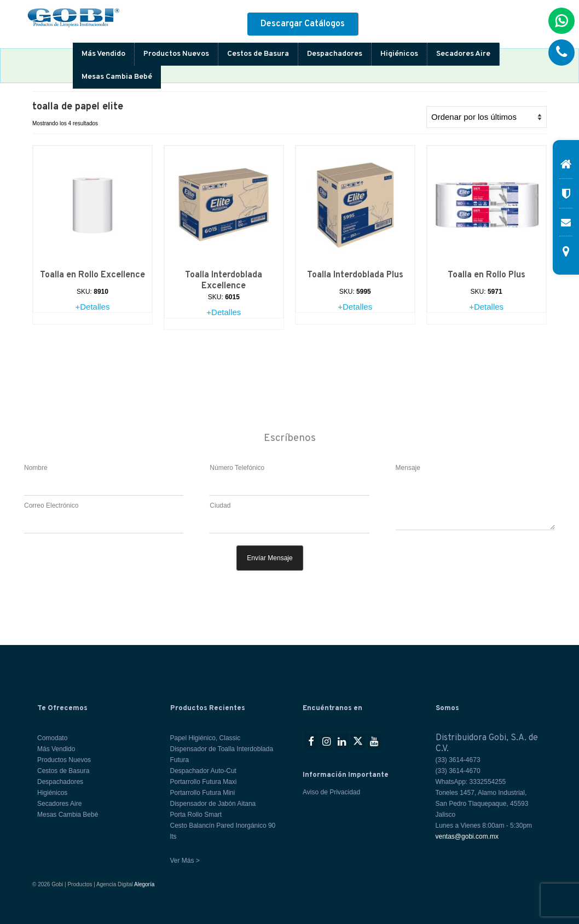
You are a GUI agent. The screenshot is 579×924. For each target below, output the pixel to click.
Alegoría (144, 884)
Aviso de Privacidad (331, 792)
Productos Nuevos (176, 54)
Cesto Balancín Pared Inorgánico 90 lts (223, 831)
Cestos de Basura (258, 54)
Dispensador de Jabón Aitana (213, 804)
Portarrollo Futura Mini (203, 793)
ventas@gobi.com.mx (467, 836)
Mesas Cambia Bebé (117, 77)
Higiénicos (399, 54)
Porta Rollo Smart (196, 815)
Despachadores (335, 54)
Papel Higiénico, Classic (205, 738)
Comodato (52, 738)
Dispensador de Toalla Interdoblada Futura (222, 754)
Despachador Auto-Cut (203, 771)
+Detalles (92, 307)
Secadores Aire (463, 54)
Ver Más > (185, 861)
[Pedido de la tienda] (487, 117)
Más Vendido (103, 54)
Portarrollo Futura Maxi (204, 782)
